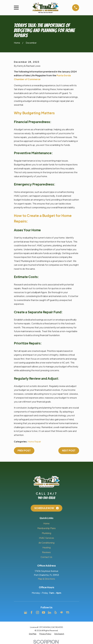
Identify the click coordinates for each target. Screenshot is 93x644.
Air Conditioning (46, 543)
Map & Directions (46, 579)
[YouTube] (43, 612)
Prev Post (24, 450)
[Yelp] (55, 612)
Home (46, 523)
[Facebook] (31, 612)
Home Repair (34, 442)
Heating (46, 547)
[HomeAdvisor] (61, 612)
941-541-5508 (46, 498)
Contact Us (46, 557)
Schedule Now (46, 508)
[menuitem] (33, 634)
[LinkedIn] (49, 612)
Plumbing (46, 533)
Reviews (46, 552)
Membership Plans (46, 528)
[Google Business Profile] (25, 612)
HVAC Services (46, 538)
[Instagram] (37, 612)
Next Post (69, 450)
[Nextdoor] (67, 612)
